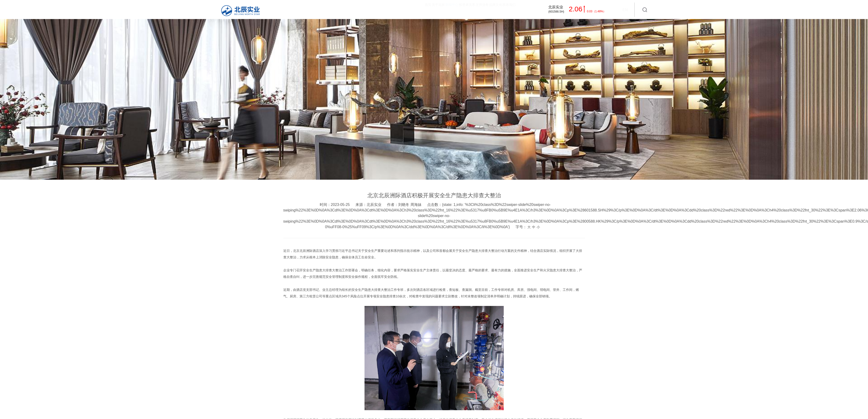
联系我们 (501, 9)
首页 (337, 9)
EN (625, 10)
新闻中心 (388, 9)
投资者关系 (417, 9)
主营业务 (447, 9)
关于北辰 (361, 9)
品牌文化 (474, 9)
